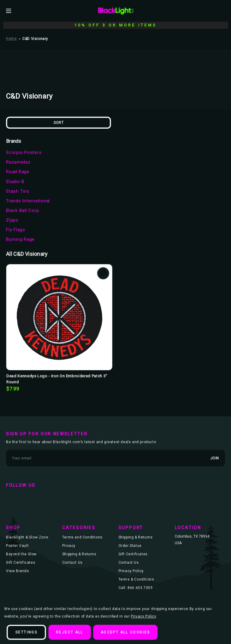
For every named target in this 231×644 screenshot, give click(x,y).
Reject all (70, 632)
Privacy (69, 546)
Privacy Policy (131, 571)
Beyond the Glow (21, 554)
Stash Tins (18, 191)
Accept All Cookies (125, 632)
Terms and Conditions (82, 537)
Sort (59, 123)
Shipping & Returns (79, 554)
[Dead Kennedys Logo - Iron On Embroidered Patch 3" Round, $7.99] (59, 317)
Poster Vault (17, 546)
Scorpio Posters (24, 152)
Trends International (28, 201)
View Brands (18, 571)
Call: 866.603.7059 (136, 588)
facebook (12, 498)
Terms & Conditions (136, 579)
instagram (47, 498)
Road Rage (18, 172)
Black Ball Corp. (23, 210)
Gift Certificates (21, 563)
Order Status (130, 546)
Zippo (12, 220)
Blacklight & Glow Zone (27, 537)
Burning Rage (20, 239)
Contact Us (72, 563)
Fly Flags (16, 230)
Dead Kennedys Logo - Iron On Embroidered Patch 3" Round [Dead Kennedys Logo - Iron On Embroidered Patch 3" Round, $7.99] (57, 379)
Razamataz (18, 162)
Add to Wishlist (103, 273)
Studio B (15, 182)
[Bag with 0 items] (223, 11)
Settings (26, 632)
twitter (29, 498)
